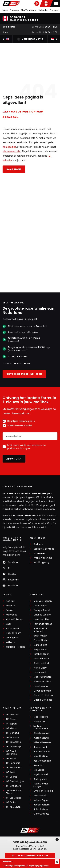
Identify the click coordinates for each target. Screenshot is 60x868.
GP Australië (13, 715)
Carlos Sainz (40, 645)
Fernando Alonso (43, 624)
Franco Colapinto (43, 695)
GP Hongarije (13, 763)
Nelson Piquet (41, 800)
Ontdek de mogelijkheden (24, 374)
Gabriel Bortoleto (43, 700)
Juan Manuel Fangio (41, 785)
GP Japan (11, 724)
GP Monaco (12, 738)
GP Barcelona (14, 742)
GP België (11, 759)
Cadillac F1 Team (15, 647)
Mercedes (12, 615)
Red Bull (10, 601)
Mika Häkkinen (41, 756)
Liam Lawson (41, 686)
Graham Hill (40, 796)
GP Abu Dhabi (14, 807)
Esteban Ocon (42, 654)
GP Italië (11, 772)
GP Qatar (11, 802)
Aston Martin (13, 629)
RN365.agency (41, 563)
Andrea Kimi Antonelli (40, 630)
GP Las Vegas (13, 798)
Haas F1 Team (14, 633)
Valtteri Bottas (42, 659)
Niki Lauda (39, 770)
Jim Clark (39, 765)
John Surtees (41, 809)
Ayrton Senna (41, 738)
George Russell (42, 610)
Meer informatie (30, 39)
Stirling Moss (40, 779)
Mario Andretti (41, 814)
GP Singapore (14, 786)
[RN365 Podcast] (37, 4)
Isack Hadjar (40, 636)
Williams (11, 642)
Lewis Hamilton (42, 619)
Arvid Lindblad (41, 663)
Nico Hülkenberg (43, 677)
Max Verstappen (29, 10)
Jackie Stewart (42, 752)
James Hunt (40, 747)
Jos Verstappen (42, 761)
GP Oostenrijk (14, 747)
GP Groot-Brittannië (12, 753)
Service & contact (44, 549)
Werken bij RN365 (43, 558)
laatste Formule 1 (18, 493)
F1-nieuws (14, 10)
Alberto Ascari (41, 733)
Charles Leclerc (42, 615)
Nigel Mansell (41, 775)
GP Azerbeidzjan (15, 781)
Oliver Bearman (42, 691)
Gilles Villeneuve (42, 743)
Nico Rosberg (41, 717)
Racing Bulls (13, 638)
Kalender (43, 10)
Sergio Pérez (40, 650)
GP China (11, 719)
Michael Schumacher (41, 727)
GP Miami (11, 728)
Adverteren (40, 553)
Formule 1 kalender (24, 516)
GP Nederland (14, 768)
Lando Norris (40, 606)
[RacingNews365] (30, 830)
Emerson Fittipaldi (43, 791)
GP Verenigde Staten (13, 792)
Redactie (39, 544)
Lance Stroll (40, 673)
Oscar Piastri (41, 640)
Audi (8, 624)
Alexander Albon (43, 682)
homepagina (9, 147)
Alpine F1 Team (14, 619)
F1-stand (54, 10)
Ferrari (10, 610)
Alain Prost (39, 722)
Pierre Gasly (40, 668)
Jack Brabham (42, 805)
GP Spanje (12, 777)
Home (5, 10)
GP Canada (12, 733)
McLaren (11, 606)
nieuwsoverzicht (12, 151)
